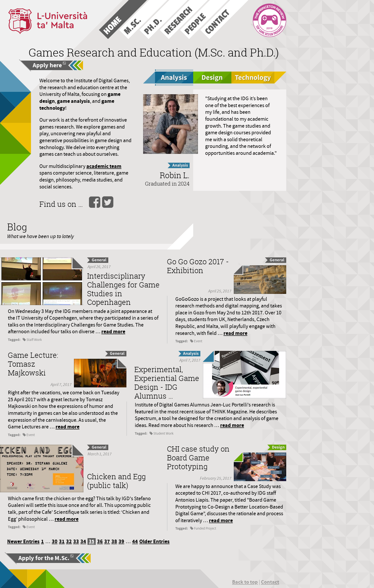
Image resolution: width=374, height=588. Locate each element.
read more (113, 331)
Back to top (245, 582)
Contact (270, 582)
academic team (104, 166)
